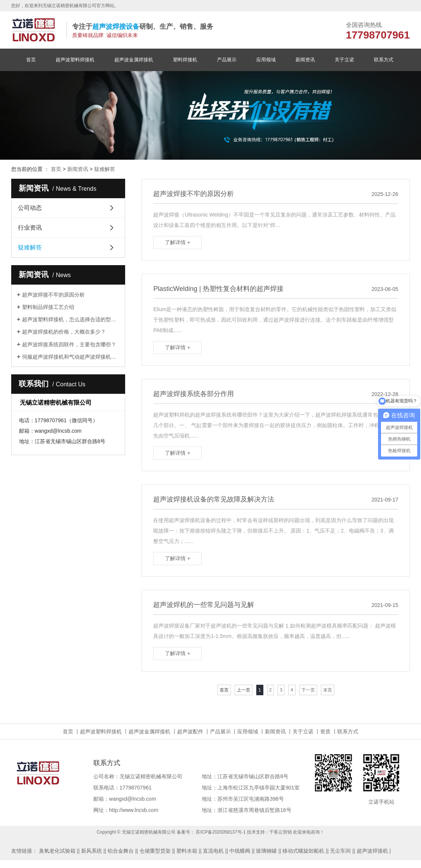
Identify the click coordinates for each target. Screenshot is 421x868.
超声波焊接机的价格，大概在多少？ (64, 332)
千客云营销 (281, 832)
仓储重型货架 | (157, 851)
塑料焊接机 (185, 60)
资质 (325, 731)
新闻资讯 (305, 60)
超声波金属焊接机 (134, 60)
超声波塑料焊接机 (75, 60)
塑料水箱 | (188, 851)
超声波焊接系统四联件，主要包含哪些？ (69, 344)
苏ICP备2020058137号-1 (221, 832)
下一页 (308, 690)
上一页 (244, 690)
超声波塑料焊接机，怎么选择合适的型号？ (71, 319)
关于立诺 (344, 60)
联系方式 (384, 60)
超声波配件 (190, 731)
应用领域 (266, 60)
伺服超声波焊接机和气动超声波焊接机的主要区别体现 (71, 357)
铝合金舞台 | (122, 851)
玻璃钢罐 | (268, 851)
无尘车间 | (342, 851)
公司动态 (30, 208)
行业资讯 (30, 228)
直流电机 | (215, 851)
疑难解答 (105, 169)
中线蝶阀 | (241, 851)
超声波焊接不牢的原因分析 (53, 295)
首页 (31, 60)
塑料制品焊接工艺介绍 (48, 307)
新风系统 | (93, 851)
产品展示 (227, 60)
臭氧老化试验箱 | (59, 851)
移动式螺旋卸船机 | (305, 851)
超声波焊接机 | (374, 851)
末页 (328, 690)
